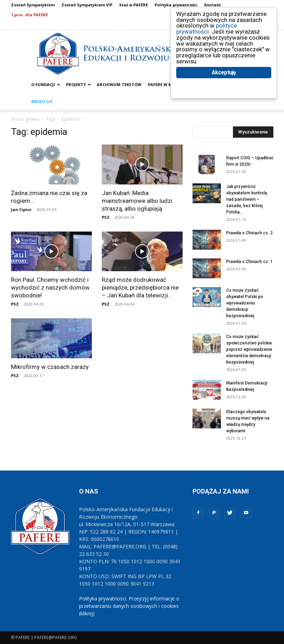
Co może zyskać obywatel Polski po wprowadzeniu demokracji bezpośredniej (245, 303)
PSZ (106, 217)
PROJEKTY (79, 84)
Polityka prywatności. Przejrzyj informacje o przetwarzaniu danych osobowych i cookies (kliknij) (129, 606)
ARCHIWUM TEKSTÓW (119, 84)
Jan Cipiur (21, 209)
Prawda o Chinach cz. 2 (249, 233)
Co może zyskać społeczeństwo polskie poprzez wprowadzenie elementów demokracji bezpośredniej (249, 349)
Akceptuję (224, 73)
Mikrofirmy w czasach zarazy (50, 367)
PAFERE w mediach (168, 84)
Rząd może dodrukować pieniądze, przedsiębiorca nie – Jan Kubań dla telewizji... (140, 287)
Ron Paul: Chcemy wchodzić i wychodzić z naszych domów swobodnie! (50, 287)
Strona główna (25, 119)
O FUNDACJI (46, 84)
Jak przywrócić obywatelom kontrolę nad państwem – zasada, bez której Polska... (247, 199)
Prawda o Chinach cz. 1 (249, 262)
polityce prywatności (207, 29)
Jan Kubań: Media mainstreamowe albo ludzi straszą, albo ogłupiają (137, 201)
